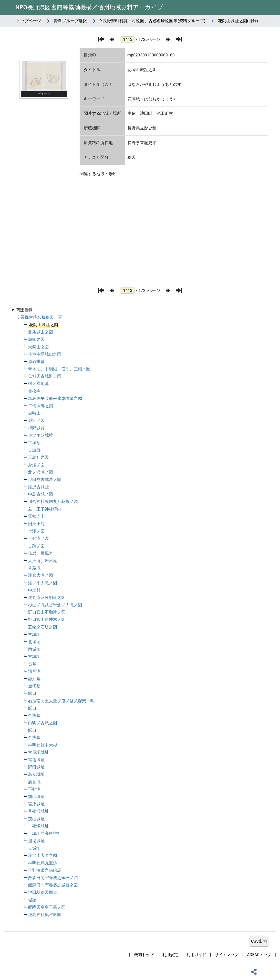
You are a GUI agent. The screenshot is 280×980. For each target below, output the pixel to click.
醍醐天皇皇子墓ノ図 (47, 907)
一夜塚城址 (38, 826)
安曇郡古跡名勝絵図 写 (39, 317)
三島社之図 (38, 457)
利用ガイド (196, 955)
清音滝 (34, 671)
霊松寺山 (36, 516)
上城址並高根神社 (45, 833)
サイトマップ (227, 955)
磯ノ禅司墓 (38, 383)
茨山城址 (36, 819)
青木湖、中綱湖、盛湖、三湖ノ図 (59, 369)
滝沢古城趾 (38, 487)
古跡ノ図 (36, 546)
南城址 (34, 649)
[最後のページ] (179, 39)
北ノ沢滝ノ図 (41, 472)
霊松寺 (34, 391)
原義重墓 (36, 362)
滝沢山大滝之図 (43, 855)
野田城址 (36, 767)
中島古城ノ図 (41, 494)
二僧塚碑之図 (41, 406)
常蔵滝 (34, 568)
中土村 (34, 590)
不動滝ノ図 (38, 538)
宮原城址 (36, 804)
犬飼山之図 (38, 347)
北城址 (34, 642)
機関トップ (144, 955)
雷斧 (32, 664)
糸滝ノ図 (36, 465)
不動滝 (34, 789)
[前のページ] (112, 39)
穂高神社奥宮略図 (45, 915)
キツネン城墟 (41, 435)
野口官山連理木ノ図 (47, 619)
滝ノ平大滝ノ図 (43, 583)
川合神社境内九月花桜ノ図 (53, 501)
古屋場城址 (38, 752)
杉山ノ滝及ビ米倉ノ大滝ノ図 (55, 605)
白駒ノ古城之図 (43, 723)
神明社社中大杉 (43, 745)
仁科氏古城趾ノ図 (45, 376)
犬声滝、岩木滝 (43, 561)
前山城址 (36, 797)
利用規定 (170, 955)
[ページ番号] (127, 39)
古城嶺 (34, 443)
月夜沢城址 (38, 811)
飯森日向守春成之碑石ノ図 (53, 878)
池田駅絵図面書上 (45, 892)
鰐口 (32, 693)
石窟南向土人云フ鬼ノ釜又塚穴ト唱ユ (63, 701)
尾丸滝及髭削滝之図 (47, 597)
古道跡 (34, 450)
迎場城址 (36, 841)
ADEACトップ (259, 955)
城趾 (32, 900)
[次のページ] (168, 39)
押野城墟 (36, 428)
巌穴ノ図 (36, 420)
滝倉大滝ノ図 (41, 575)
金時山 (34, 413)
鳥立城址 (36, 774)
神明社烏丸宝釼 (43, 863)
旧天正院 (36, 524)
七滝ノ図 (36, 531)
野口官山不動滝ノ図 (47, 612)
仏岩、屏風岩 (41, 553)
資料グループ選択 (70, 21)
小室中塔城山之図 (45, 354)
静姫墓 (34, 679)
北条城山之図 (41, 332)
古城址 (34, 634)
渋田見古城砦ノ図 (45, 479)
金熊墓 (34, 686)
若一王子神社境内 (45, 509)
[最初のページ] (101, 39)
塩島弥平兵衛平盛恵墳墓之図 (55, 398)
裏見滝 (34, 782)
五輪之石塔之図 (43, 627)
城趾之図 (36, 339)
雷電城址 (36, 760)
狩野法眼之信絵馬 (45, 870)
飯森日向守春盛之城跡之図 (53, 885)
